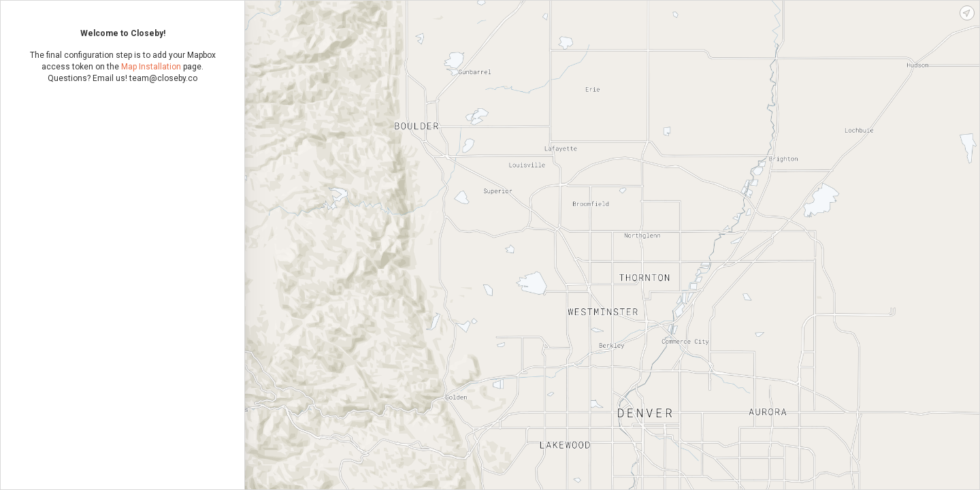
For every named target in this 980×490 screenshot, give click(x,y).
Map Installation (151, 67)
